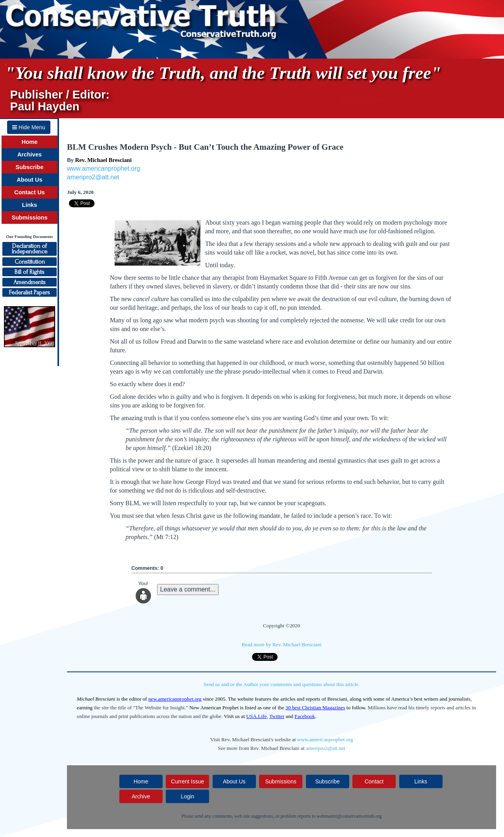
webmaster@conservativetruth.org (349, 816)
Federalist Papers (30, 292)
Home (30, 142)
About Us (29, 180)
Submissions (29, 218)
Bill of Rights (30, 272)
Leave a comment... (188, 589)
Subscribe (30, 167)
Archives (30, 154)
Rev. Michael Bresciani (103, 160)
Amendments (30, 282)
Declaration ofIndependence (30, 249)
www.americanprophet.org (104, 168)
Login (187, 796)
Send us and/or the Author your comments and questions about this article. (282, 684)
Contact (374, 781)
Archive (141, 796)
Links (30, 205)
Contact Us (29, 192)
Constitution (30, 262)
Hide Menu (29, 127)
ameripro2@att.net (93, 177)
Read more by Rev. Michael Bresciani (282, 644)
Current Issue (187, 781)
